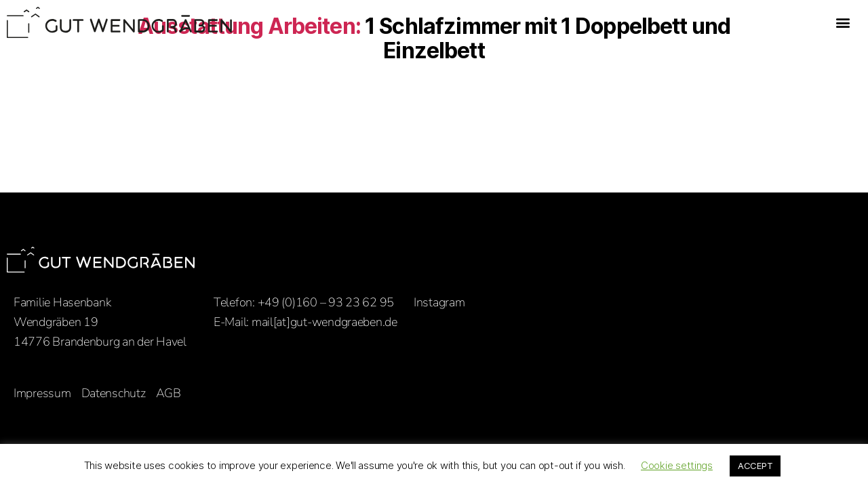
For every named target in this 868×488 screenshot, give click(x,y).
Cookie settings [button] (677, 465)
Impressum (42, 393)
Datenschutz (114, 393)
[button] (843, 23)
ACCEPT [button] (755, 466)
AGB (169, 393)
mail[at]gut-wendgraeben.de (324, 322)
